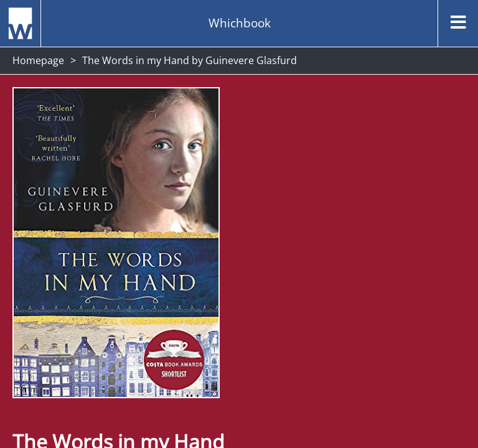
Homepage (38, 60)
